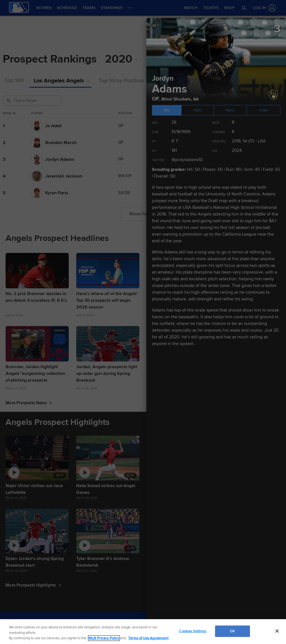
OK (232, 631)
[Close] (277, 631)
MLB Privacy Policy (104, 638)
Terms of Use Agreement (148, 638)
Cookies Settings (193, 631)
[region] (143, 632)
